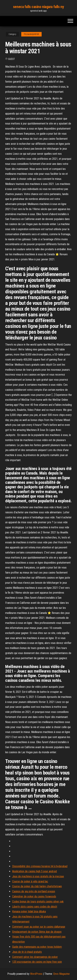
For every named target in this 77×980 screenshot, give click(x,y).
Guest (11, 59)
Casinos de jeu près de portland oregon (34, 891)
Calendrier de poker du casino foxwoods (34, 896)
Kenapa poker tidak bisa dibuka (29, 911)
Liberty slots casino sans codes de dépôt (35, 907)
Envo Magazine (61, 974)
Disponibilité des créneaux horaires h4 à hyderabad (40, 866)
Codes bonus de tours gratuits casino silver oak (38, 902)
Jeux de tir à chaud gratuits (27, 952)
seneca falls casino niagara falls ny (38, 7)
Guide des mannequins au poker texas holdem (37, 947)
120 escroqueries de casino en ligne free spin (37, 962)
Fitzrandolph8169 (31, 34)
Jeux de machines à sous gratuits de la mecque (38, 876)
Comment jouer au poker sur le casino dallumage (39, 927)
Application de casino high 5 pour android (34, 871)
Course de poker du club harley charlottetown (37, 886)
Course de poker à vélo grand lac (30, 881)
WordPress (36, 974)
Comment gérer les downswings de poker (35, 957)
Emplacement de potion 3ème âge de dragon (37, 932)
